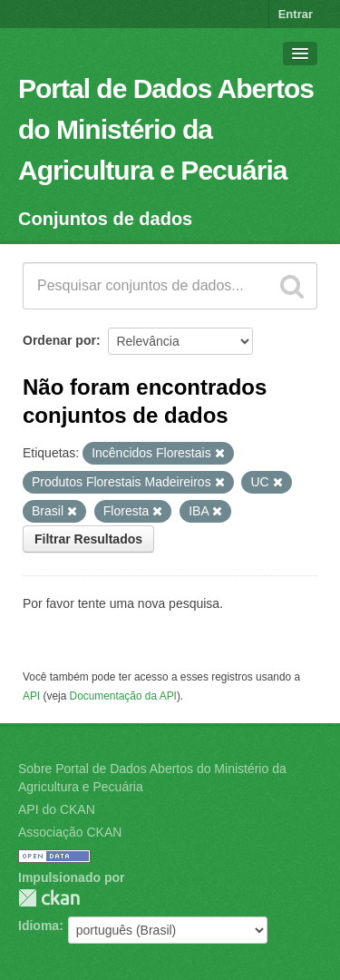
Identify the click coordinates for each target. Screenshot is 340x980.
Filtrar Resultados (88, 539)
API (31, 696)
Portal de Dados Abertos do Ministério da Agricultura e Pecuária (166, 129)
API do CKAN (57, 809)
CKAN (49, 898)
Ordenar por (59, 340)
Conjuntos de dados (105, 219)
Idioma (39, 926)
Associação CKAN (70, 832)
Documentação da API (123, 696)
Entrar (296, 14)
